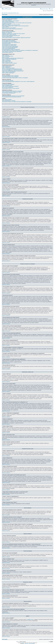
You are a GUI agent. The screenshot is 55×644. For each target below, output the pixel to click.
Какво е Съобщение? (6, 60)
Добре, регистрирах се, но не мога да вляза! (11, 25)
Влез (3, 9)
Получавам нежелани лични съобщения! (10, 77)
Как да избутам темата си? (8, 52)
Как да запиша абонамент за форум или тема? (12, 92)
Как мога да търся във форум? (8, 84)
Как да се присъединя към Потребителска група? (12, 69)
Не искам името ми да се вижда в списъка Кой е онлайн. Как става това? (17, 23)
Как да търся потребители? (8, 87)
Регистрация (8, 9)
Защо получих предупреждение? (9, 48)
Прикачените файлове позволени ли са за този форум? (13, 96)
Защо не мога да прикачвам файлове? (10, 47)
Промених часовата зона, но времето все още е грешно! (13, 34)
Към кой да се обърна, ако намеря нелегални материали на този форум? (17, 102)
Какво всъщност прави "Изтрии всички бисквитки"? (12, 29)
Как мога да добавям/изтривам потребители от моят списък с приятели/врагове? (18, 82)
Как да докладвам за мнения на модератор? (11, 49)
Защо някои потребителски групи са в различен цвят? (13, 71)
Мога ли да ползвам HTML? (8, 56)
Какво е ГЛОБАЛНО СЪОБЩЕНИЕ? (9, 59)
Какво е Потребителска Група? (8, 68)
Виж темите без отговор (6, 13)
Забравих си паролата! (7, 24)
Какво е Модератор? (6, 67)
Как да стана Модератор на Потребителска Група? (12, 70)
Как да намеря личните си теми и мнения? (11, 88)
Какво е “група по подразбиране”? (9, 72)
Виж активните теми (15, 13)
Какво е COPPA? (6, 27)
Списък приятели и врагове (8, 81)
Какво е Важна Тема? (6, 61)
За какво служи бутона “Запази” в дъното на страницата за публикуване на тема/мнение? (20, 50)
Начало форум (5, 15)
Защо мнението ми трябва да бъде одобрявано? (12, 51)
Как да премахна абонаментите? (9, 93)
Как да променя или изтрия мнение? (9, 41)
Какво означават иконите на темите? (10, 63)
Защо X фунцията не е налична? (9, 101)
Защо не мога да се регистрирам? (9, 28)
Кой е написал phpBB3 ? (7, 100)
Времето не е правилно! (7, 33)
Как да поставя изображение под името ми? (11, 36)
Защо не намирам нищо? (7, 85)
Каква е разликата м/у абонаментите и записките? (12, 91)
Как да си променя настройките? (9, 32)
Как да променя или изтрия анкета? (9, 44)
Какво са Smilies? (6, 57)
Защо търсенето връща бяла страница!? (10, 86)
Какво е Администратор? (7, 66)
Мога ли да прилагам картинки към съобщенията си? (13, 58)
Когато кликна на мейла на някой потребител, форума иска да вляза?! (16, 38)
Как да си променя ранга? (7, 37)
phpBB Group (30, 619)
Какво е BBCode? (6, 55)
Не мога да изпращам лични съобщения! (10, 76)
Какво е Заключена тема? (7, 62)
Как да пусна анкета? (6, 43)
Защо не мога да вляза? (7, 20)
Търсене (51, 9)
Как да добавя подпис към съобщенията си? (11, 42)
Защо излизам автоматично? (8, 22)
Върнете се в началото (6, 117)
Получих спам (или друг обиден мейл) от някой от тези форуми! (15, 78)
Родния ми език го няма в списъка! (9, 35)
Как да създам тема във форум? (9, 40)
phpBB (23, 643)
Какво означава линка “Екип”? (8, 73)
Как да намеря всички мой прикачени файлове (12, 97)
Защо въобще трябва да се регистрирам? (11, 21)
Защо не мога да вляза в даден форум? (10, 46)
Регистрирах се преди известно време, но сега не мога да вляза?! (15, 26)
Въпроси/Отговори (44, 9)
